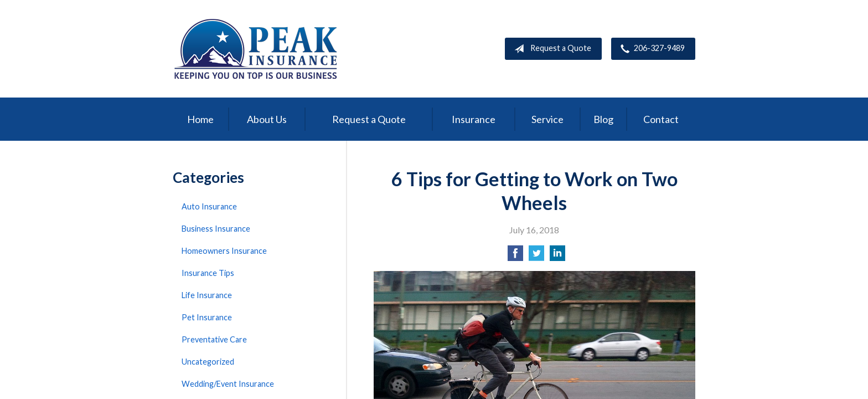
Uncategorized (208, 362)
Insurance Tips (208, 273)
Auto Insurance (209, 206)
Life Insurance (207, 295)
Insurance (474, 119)
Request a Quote (551, 49)
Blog (603, 119)
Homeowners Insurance (224, 251)
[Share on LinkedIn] (557, 256)
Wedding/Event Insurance (228, 384)
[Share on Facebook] (515, 256)
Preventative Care (214, 339)
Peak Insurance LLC (256, 49)
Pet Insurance (207, 317)
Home (200, 119)
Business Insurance (216, 229)
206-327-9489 (650, 49)
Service (547, 119)
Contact (661, 119)
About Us (267, 119)
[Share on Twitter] (536, 256)
